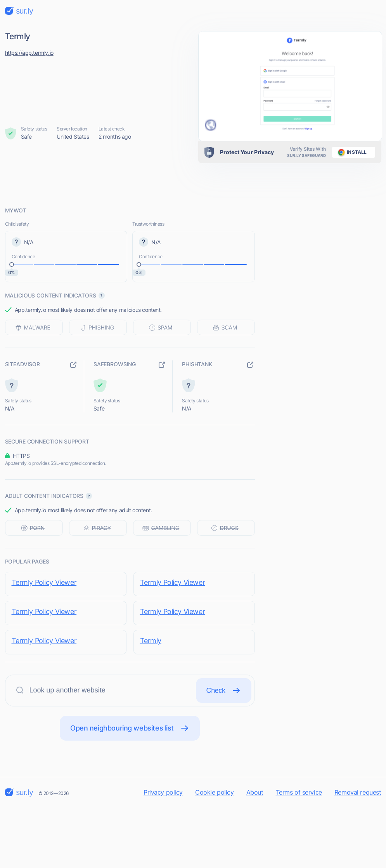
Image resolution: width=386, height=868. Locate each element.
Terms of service (299, 792)
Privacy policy (163, 792)
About (255, 792)
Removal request (358, 792)
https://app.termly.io (29, 53)
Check (224, 691)
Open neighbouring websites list (130, 728)
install (351, 152)
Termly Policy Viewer (44, 582)
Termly (151, 641)
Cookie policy (215, 792)
